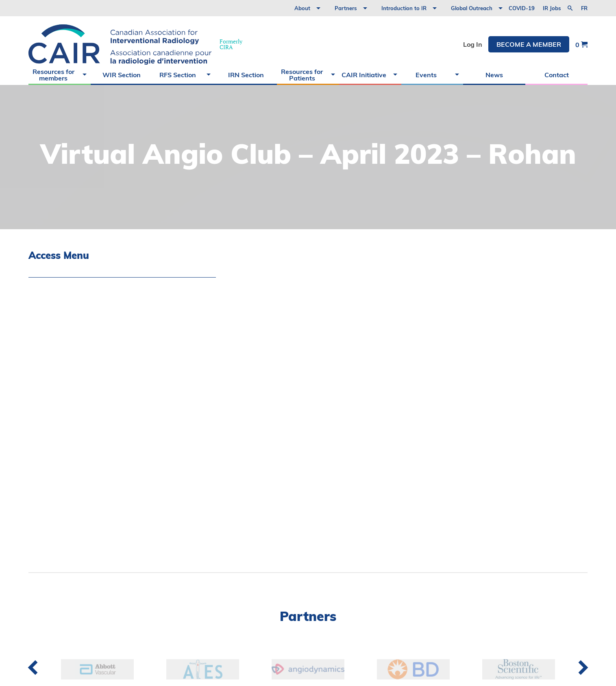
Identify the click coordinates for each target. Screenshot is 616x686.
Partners (346, 8)
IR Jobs (552, 8)
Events (426, 75)
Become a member (529, 44)
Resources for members (53, 75)
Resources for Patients (302, 75)
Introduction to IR (404, 8)
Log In (473, 44)
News (494, 75)
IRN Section (246, 75)
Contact (557, 75)
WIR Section (122, 75)
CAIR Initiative (364, 75)
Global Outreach (472, 8)
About (302, 8)
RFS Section (178, 75)
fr (584, 8)
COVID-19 (522, 8)
